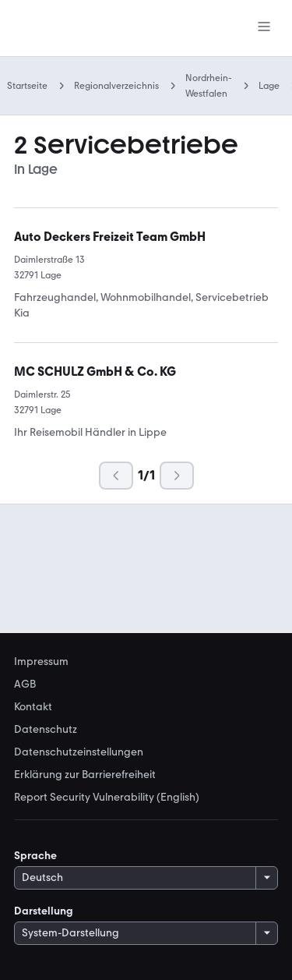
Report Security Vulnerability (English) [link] (107, 798)
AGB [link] (25, 685)
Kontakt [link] (33, 707)
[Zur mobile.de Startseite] (80, 28)
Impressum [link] (41, 662)
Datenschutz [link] (46, 730)
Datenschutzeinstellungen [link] (79, 752)
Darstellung (44, 911)
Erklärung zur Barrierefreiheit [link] (85, 775)
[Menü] (264, 28)
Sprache (35, 856)
